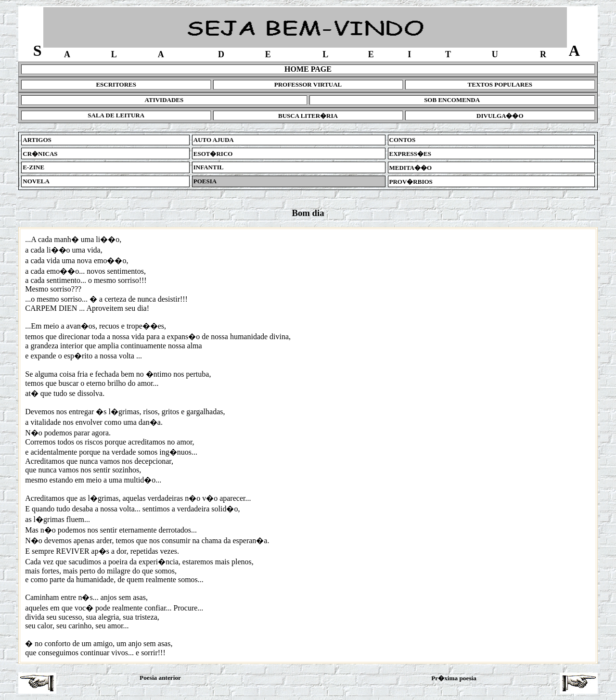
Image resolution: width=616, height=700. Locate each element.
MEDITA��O (411, 168)
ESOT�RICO (213, 154)
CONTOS (403, 140)
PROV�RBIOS (411, 182)
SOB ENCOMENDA (452, 100)
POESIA (205, 181)
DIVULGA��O (500, 116)
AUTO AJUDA (214, 140)
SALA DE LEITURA (116, 115)
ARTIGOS (37, 140)
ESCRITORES (116, 84)
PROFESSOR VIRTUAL (308, 84)
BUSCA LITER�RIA (308, 116)
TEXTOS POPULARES (500, 84)
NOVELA (36, 181)
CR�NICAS (40, 154)
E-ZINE (33, 167)
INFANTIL (209, 167)
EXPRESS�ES (410, 154)
